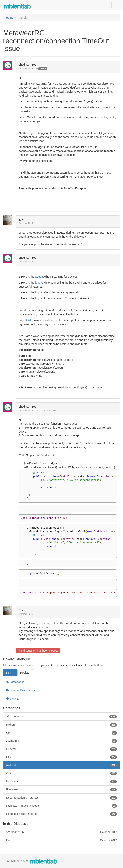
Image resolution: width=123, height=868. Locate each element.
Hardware (61, 781)
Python (61, 725)
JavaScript (61, 741)
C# (61, 733)
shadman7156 (28, 65)
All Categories (61, 717)
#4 (29, 320)
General (61, 749)
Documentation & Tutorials (61, 798)
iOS (61, 757)
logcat (39, 283)
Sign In (10, 673)
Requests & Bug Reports (61, 814)
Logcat (39, 277)
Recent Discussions (20, 690)
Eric (21, 220)
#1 (81, 443)
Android (43, 69)
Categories (15, 682)
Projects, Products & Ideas (61, 806)
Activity (13, 699)
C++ (61, 773)
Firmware (61, 789)
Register (25, 673)
